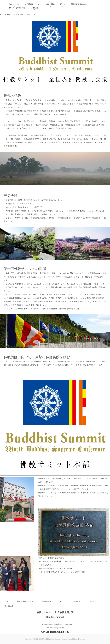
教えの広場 (9, 606)
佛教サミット (14, 4)
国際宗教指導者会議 (79, 4)
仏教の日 (34, 8)
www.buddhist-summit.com (55, 632)
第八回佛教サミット (33, 4)
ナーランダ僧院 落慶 (17, 8)
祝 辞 (63, 4)
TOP (2, 14)
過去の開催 (50, 4)
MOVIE (93, 601)
